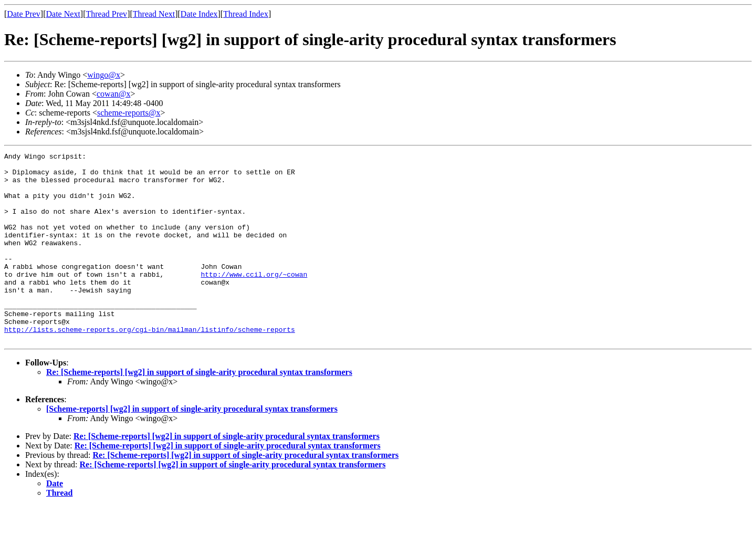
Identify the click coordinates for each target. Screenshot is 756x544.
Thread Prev (106, 14)
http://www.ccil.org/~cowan (254, 299)
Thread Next (154, 14)
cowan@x (114, 94)
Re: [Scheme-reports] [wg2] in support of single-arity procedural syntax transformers (199, 410)
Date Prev (24, 14)
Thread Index (246, 14)
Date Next (63, 14)
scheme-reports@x (129, 113)
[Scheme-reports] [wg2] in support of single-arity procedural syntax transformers (192, 447)
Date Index (199, 14)
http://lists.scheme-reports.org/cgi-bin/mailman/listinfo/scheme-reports (150, 365)
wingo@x (104, 75)
